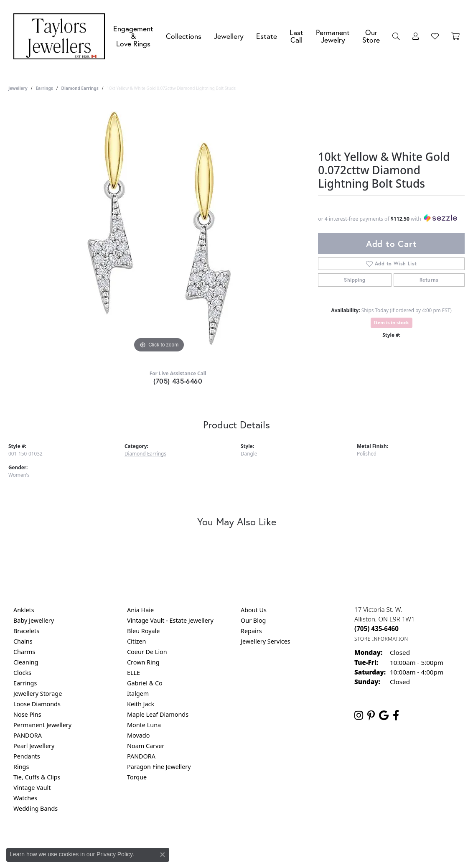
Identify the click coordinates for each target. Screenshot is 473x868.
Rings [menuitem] (21, 767)
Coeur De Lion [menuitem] (147, 652)
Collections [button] (184, 36)
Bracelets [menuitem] (26, 631)
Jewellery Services (266, 641)
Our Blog (253, 620)
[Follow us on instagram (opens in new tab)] (359, 715)
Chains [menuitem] (23, 641)
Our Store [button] (371, 36)
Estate (267, 36)
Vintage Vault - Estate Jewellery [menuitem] (170, 620)
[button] (396, 36)
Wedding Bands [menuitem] (36, 808)
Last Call (296, 36)
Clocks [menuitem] (22, 673)
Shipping (355, 280)
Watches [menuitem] (25, 798)
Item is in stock (392, 322)
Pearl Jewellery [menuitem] (34, 746)
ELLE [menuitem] (134, 673)
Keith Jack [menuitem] (141, 704)
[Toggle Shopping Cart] (455, 36)
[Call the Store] (376, 629)
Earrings (44, 88)
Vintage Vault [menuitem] (32, 788)
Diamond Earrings (80, 88)
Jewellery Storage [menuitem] (38, 694)
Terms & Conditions (245, 842)
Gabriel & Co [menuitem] (145, 683)
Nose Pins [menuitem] (27, 714)
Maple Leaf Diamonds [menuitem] (158, 714)
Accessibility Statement (307, 842)
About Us (254, 610)
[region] (159, 229)
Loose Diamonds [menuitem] (37, 704)
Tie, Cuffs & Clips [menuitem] (37, 777)
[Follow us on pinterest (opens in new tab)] (371, 715)
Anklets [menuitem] (24, 610)
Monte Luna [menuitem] (144, 725)
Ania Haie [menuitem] (140, 610)
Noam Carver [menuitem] (146, 746)
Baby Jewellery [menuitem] (34, 620)
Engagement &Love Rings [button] (133, 36)
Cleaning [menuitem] (26, 662)
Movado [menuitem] (138, 735)
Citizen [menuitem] (137, 641)
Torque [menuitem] (137, 777)
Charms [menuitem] (24, 652)
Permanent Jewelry (333, 36)
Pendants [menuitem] (27, 756)
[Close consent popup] (163, 855)
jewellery (18, 88)
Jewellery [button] (229, 36)
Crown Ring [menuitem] (143, 662)
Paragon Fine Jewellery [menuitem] (159, 767)
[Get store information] (381, 639)
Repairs (251, 631)
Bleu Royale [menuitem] (143, 631)
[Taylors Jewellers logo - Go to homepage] (61, 36)
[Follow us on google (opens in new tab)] (384, 715)
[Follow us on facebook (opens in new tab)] (396, 715)
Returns (429, 280)
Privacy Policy (196, 842)
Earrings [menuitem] (25, 683)
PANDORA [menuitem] (28, 735)
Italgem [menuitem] (138, 694)
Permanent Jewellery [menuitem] (42, 725)
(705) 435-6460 (178, 381)
